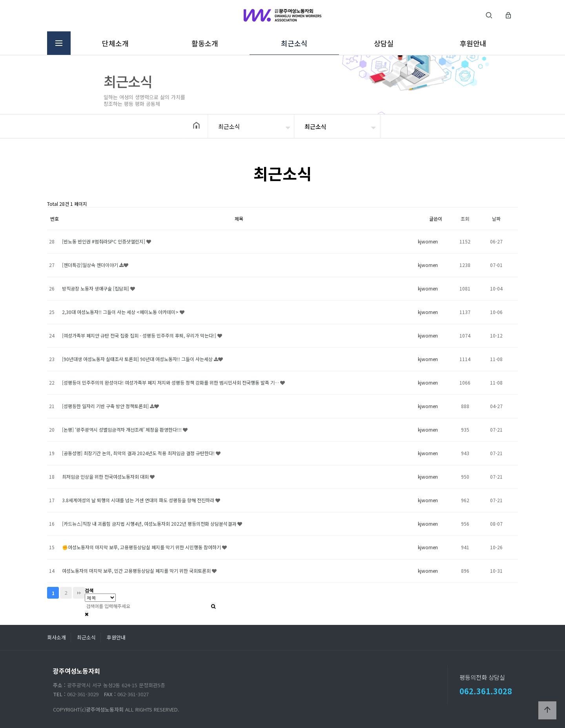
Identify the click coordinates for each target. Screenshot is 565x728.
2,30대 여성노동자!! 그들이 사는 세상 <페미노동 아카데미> (121, 312)
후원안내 (473, 43)
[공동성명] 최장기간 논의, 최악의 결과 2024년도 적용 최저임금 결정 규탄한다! (139, 453)
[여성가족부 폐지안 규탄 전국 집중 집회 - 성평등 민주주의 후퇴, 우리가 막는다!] (140, 335)
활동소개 (205, 43)
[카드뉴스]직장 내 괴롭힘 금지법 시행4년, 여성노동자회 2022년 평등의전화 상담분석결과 (150, 524)
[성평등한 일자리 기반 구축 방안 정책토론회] (106, 406)
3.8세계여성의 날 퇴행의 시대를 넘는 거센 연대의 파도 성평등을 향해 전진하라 (139, 500)
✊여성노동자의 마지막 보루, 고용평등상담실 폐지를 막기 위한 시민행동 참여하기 (142, 547)
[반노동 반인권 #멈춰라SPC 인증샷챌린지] (104, 241)
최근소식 (294, 43)
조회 (465, 219)
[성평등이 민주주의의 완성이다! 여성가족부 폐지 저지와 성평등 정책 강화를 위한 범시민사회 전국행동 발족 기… (171, 382)
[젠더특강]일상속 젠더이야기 (91, 265)
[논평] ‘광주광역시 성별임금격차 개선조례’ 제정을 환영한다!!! (122, 429)
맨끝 (79, 593)
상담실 (384, 43)
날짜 (496, 219)
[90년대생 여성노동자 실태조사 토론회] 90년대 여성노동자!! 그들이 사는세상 (138, 359)
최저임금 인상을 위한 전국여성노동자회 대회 (106, 477)
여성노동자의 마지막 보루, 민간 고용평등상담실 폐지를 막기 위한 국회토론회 (137, 571)
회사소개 (56, 637)
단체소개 (115, 43)
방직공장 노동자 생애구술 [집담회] (96, 288)
